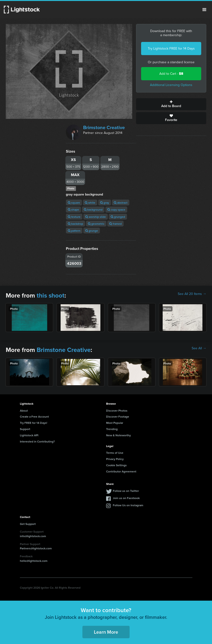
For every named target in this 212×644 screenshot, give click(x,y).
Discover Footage (118, 417)
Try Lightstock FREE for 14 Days (171, 49)
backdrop (75, 224)
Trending (112, 429)
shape (73, 210)
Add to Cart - (171, 74)
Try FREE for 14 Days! (34, 423)
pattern (74, 231)
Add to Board (171, 104)
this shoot (51, 295)
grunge (92, 231)
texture (74, 217)
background (93, 210)
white (90, 203)
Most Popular (115, 423)
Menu (204, 10)
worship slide (96, 217)
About (24, 411)
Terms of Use (115, 453)
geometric (96, 224)
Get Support (28, 524)
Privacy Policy (115, 459)
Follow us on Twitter (126, 491)
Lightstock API (29, 435)
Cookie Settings (116, 465)
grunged (118, 217)
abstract (121, 203)
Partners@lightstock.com (36, 548)
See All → (199, 348)
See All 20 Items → (192, 294)
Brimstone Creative (104, 127)
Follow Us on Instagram (128, 505)
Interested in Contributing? (37, 441)
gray (105, 203)
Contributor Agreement (121, 471)
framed (115, 224)
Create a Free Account (34, 417)
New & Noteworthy (118, 435)
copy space (116, 210)
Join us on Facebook (126, 498)
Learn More (106, 632)
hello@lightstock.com (34, 561)
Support (25, 429)
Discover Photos (117, 411)
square (74, 203)
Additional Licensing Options (171, 85)
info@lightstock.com (33, 536)
